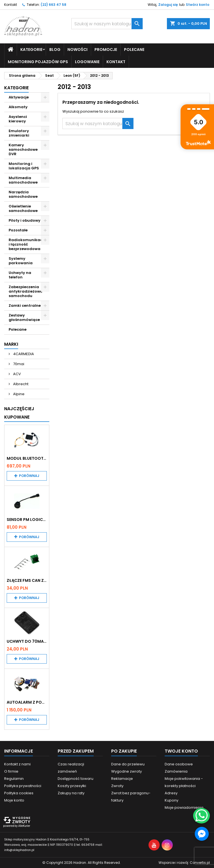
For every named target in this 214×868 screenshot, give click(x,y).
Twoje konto (181, 751)
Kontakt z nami (17, 764)
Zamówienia (176, 771)
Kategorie (31, 50)
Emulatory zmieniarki (19, 133)
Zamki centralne (25, 306)
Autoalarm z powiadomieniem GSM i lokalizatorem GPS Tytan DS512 (27, 702)
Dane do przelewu (128, 764)
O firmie (11, 771)
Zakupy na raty (71, 793)
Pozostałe (18, 230)
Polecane (134, 50)
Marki (11, 344)
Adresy (171, 793)
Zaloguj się (168, 5)
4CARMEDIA (23, 354)
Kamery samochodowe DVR (23, 149)
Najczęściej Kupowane (19, 413)
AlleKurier (24, 826)
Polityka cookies (19, 793)
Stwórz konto (198, 5)
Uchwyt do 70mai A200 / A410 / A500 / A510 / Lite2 (27, 641)
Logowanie (87, 62)
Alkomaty (18, 107)
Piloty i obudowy (25, 220)
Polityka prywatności (23, 786)
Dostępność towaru (76, 779)
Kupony (172, 800)
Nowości (77, 50)
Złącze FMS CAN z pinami (27, 580)
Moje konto (14, 800)
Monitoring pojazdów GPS (38, 62)
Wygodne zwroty (127, 771)
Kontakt (11, 5)
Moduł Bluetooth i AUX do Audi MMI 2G (27, 458)
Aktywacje (19, 97)
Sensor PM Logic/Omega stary (27, 520)
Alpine (18, 394)
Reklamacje (122, 779)
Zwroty (117, 786)
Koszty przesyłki (72, 786)
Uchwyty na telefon (20, 275)
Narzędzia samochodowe (23, 194)
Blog (55, 50)
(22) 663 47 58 (53, 5)
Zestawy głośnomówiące (24, 317)
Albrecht (20, 384)
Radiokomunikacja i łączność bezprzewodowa (27, 244)
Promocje (106, 50)
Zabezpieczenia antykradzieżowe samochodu (25, 291)
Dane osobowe (179, 764)
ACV (17, 374)
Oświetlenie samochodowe (23, 208)
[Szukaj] (107, 24)
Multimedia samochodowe (23, 180)
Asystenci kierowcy (18, 119)
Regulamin (14, 779)
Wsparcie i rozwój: (184, 863)
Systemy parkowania (21, 261)
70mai (18, 364)
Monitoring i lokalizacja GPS (24, 166)
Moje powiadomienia (184, 808)
